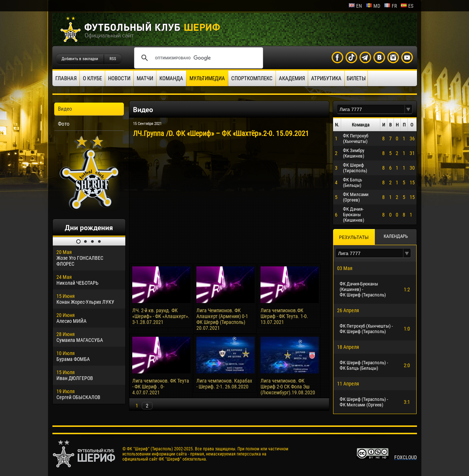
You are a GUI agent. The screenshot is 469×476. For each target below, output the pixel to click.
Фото (64, 124)
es (407, 6)
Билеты (356, 78)
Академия (292, 78)
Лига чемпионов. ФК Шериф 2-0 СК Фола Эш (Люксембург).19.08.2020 (288, 387)
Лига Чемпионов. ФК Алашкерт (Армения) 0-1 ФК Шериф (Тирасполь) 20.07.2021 (222, 319)
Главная (66, 78)
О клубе (92, 78)
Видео (65, 109)
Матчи (145, 78)
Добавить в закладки (80, 59)
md (373, 6)
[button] (409, 109)
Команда (171, 78)
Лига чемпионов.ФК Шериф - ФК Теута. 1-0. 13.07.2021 (284, 316)
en (355, 6)
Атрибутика (326, 78)
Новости (119, 78)
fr (390, 6)
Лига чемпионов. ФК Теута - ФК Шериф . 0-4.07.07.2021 (161, 387)
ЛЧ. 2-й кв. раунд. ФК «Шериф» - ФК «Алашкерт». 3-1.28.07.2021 (161, 316)
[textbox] (371, 109)
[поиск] (197, 58)
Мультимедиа (207, 78)
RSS (113, 59)
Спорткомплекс (252, 78)
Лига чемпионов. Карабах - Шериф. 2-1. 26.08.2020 (224, 384)
